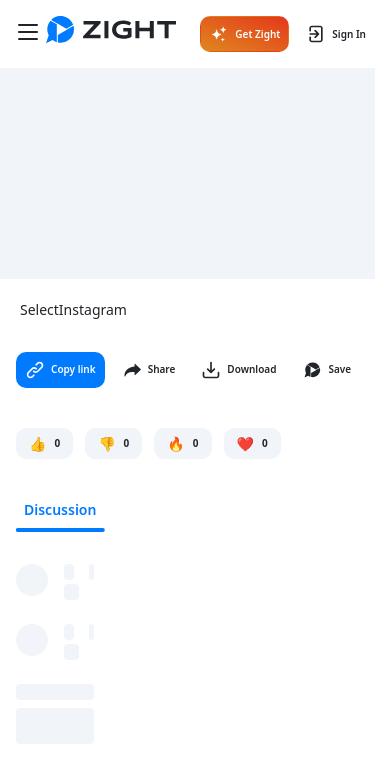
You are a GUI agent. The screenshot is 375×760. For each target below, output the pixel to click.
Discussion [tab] (60, 509)
